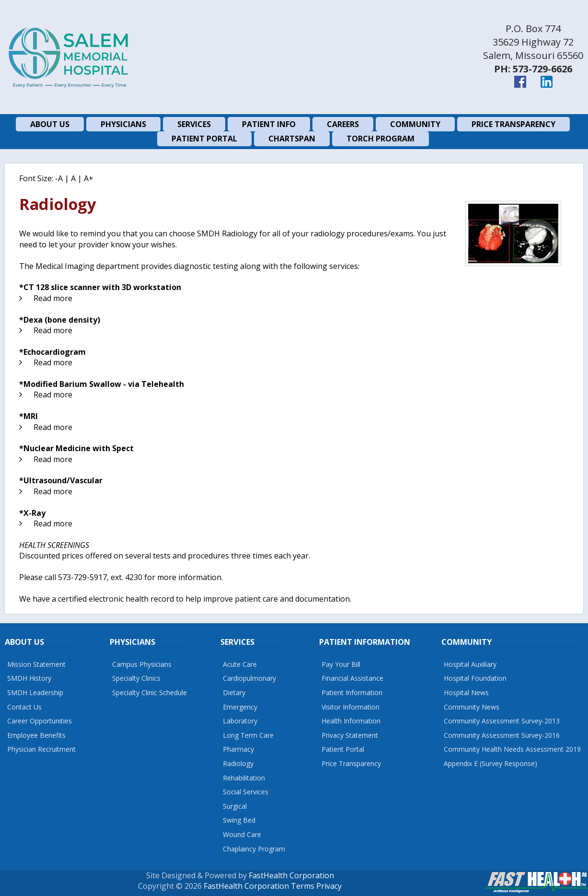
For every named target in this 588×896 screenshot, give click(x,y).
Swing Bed (239, 820)
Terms (303, 886)
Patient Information (352, 692)
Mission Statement (36, 664)
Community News (472, 707)
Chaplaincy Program (254, 849)
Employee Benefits (36, 735)
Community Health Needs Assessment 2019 (512, 749)
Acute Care (240, 664)
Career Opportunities (40, 721)
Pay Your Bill (341, 664)
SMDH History (29, 678)
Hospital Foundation (475, 678)
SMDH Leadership (35, 692)
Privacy (329, 886)
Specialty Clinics (136, 678)
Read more (53, 298)
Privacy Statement (350, 735)
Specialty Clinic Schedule (150, 692)
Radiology (238, 763)
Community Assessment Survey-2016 (502, 735)
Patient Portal (343, 749)
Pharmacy (238, 749)
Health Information (351, 721)
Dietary (234, 692)
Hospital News (466, 692)
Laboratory (240, 721)
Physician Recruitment (41, 749)
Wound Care (242, 834)
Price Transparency (351, 763)
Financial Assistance (352, 678)
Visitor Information (351, 707)
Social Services (246, 792)
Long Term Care (248, 735)
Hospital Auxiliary (470, 664)
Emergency (240, 707)
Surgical (235, 806)
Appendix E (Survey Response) (490, 763)
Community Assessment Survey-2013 (502, 721)
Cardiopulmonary (249, 678)
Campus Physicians (142, 664)
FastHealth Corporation (291, 875)
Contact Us (24, 707)
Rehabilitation (244, 778)
